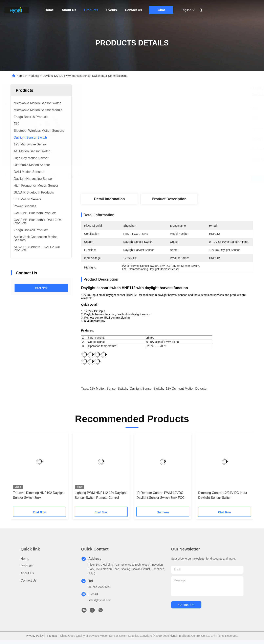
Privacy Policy (35, 636)
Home (49, 10)
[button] (22, 471)
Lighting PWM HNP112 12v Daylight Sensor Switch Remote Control (101, 495)
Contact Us (133, 10)
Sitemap (52, 636)
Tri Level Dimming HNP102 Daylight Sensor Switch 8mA (39, 495)
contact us (186, 605)
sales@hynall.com (100, 600)
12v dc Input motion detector (187, 389)
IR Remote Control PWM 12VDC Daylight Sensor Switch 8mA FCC (160, 495)
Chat (161, 10)
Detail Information (109, 199)
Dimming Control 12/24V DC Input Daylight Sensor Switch (223, 495)
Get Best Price (189, 179)
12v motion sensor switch (108, 389)
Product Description (169, 199)
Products (91, 10)
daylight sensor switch (146, 389)
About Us (69, 10)
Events (111, 10)
